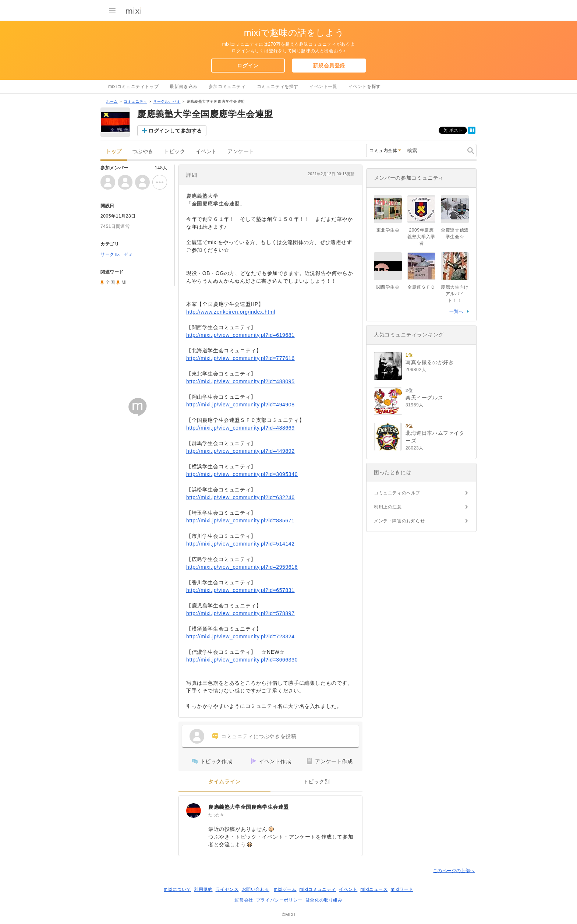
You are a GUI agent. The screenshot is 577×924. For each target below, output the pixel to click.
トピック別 (317, 782)
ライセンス (227, 889)
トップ (114, 151)
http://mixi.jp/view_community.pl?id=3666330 (242, 660)
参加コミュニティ (227, 87)
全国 (110, 282)
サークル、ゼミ (167, 101)
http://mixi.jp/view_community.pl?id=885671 (240, 521)
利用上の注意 (388, 507)
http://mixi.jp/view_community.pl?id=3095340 (242, 474)
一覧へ (456, 311)
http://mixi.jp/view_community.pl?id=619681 (240, 335)
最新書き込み (184, 87)
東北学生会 (388, 230)
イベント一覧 (323, 87)
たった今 (216, 815)
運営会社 (244, 900)
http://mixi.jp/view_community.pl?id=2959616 (242, 567)
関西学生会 (388, 287)
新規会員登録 (329, 66)
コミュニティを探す (278, 87)
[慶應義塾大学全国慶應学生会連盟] (194, 811)
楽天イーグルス (424, 398)
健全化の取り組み (324, 900)
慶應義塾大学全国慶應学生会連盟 (249, 807)
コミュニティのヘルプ (397, 493)
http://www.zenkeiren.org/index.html (231, 312)
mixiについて (177, 889)
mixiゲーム (285, 889)
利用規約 (203, 889)
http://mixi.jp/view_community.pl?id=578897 (240, 613)
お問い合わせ (256, 889)
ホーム (112, 101)
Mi (124, 282)
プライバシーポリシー (279, 900)
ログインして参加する (175, 131)
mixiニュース (374, 889)
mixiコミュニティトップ (133, 87)
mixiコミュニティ (318, 889)
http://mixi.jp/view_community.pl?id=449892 (240, 451)
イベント (206, 151)
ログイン (248, 66)
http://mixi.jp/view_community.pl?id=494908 (240, 405)
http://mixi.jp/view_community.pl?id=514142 (240, 544)
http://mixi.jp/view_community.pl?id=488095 (240, 381)
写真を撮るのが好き (430, 362)
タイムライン (224, 782)
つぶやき (143, 151)
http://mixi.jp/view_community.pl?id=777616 (240, 358)
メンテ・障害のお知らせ (399, 521)
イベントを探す (365, 87)
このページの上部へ (454, 871)
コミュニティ (135, 101)
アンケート (241, 151)
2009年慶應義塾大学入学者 (421, 237)
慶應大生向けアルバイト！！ (455, 294)
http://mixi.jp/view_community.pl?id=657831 (240, 590)
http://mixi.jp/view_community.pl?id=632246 (240, 497)
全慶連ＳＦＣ (421, 287)
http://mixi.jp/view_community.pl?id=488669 (240, 428)
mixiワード (402, 889)
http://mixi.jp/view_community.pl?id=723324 (240, 636)
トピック (174, 151)
